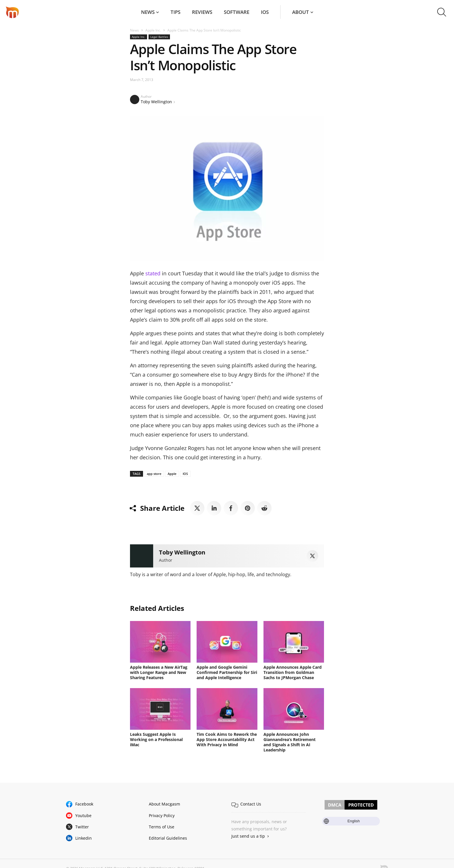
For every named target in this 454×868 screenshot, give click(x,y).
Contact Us (251, 804)
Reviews (202, 12)
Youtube (83, 816)
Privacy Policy (162, 816)
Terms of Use (162, 827)
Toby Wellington (156, 102)
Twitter (82, 827)
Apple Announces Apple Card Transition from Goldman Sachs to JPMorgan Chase (293, 672)
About (301, 12)
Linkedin (84, 838)
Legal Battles (159, 37)
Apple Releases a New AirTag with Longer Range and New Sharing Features (159, 672)
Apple (172, 474)
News (148, 12)
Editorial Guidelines (168, 838)
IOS (185, 474)
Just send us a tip (248, 836)
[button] (442, 12)
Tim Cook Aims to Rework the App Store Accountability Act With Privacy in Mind (227, 739)
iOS (265, 12)
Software (237, 12)
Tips (175, 12)
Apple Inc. (153, 30)
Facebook (84, 804)
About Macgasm (164, 804)
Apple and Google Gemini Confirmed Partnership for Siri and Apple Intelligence (227, 672)
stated (153, 273)
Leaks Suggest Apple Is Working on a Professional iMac (156, 739)
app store (154, 474)
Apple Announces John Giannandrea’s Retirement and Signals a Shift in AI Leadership (290, 742)
